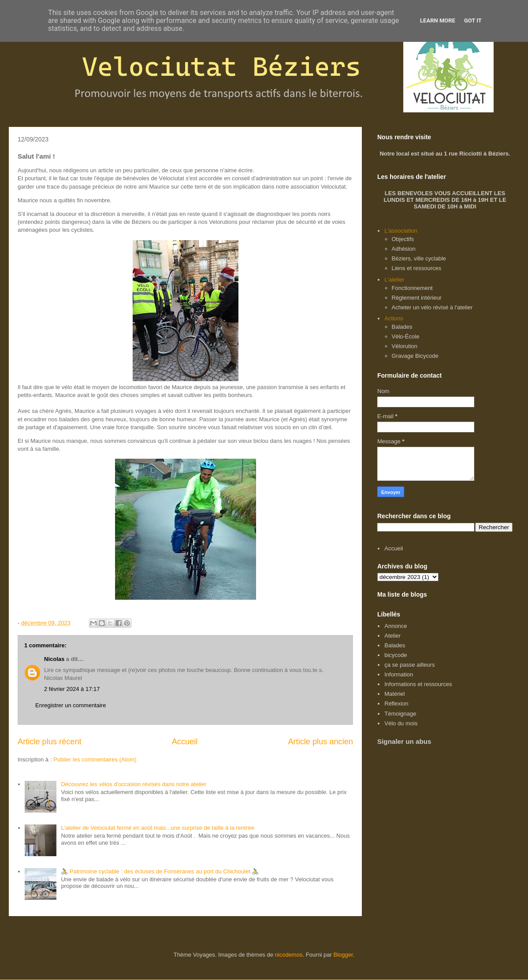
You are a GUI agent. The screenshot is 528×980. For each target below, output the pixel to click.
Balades (402, 327)
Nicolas (54, 659)
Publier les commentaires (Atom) (95, 759)
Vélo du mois (401, 723)
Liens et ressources (417, 268)
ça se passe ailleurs (409, 665)
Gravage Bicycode (415, 356)
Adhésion (404, 249)
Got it (473, 20)
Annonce (396, 626)
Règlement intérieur (417, 298)
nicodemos (289, 955)
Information (399, 674)
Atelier (392, 636)
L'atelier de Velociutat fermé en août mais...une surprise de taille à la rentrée (157, 828)
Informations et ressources (418, 684)
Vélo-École (406, 336)
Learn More (438, 20)
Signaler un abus (404, 741)
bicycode (396, 655)
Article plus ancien (320, 742)
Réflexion (396, 703)
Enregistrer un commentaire (71, 705)
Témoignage (400, 714)
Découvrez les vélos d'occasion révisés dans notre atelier (134, 784)
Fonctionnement (412, 288)
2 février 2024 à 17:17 (72, 689)
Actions (394, 318)
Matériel (394, 694)
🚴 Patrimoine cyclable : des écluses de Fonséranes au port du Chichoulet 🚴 (160, 871)
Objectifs (403, 239)
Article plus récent (50, 742)
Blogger (343, 955)
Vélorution (405, 346)
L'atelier (394, 280)
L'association (401, 231)
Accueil (185, 742)
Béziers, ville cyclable (419, 258)
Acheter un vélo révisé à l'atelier (432, 307)
